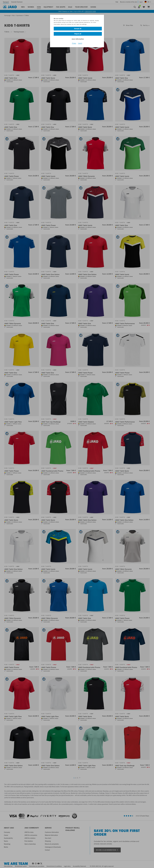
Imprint (80, 43)
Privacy (74, 43)
